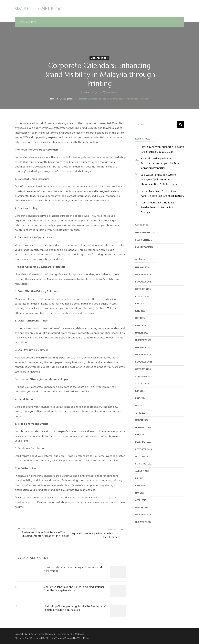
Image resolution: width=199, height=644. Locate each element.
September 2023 (144, 464)
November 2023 (143, 449)
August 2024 (142, 384)
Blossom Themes (55, 638)
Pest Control (143, 240)
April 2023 (141, 500)
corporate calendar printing (94, 333)
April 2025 (141, 325)
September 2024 (144, 377)
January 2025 (142, 347)
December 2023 (143, 442)
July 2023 (140, 478)
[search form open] (180, 22)
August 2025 (142, 296)
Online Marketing (145, 233)
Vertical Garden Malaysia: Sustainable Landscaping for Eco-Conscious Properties (160, 163)
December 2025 (143, 275)
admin (87, 92)
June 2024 (140, 398)
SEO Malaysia (77, 634)
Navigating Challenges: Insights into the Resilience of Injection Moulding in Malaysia (75, 608)
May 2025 (140, 318)
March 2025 (142, 333)
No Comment (112, 93)
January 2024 (142, 435)
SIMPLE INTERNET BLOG (39, 9)
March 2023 (142, 507)
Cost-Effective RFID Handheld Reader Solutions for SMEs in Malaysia (158, 207)
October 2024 (143, 369)
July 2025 (140, 304)
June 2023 (140, 486)
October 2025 (143, 289)
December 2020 (143, 515)
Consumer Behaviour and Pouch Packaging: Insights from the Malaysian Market (74, 588)
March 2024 (142, 420)
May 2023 (140, 493)
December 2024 (143, 355)
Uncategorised (99, 58)
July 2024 (140, 391)
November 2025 (143, 282)
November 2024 (143, 362)
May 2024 (140, 406)
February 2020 (143, 522)
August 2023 (142, 471)
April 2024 (141, 413)
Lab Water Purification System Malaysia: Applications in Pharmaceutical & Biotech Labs (159, 179)
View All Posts (28, 22)
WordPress (83, 638)
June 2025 (140, 311)
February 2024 (143, 427)
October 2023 (143, 457)
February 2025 (143, 340)
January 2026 (142, 267)
